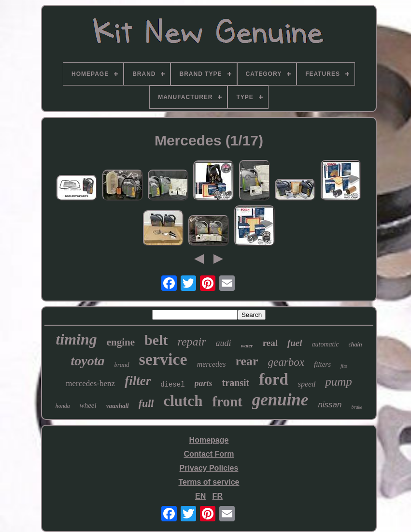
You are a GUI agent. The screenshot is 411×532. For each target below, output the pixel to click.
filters (322, 364)
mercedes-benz (90, 383)
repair (191, 342)
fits (344, 366)
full (146, 403)
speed (307, 384)
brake (357, 407)
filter (138, 381)
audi (224, 343)
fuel (295, 343)
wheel (88, 405)
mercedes (212, 364)
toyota (88, 361)
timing (76, 339)
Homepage (209, 440)
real (270, 343)
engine (121, 342)
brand (122, 365)
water (247, 345)
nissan (330, 405)
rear (247, 361)
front (227, 402)
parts (204, 383)
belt (156, 340)
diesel (172, 385)
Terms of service (209, 482)
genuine (280, 400)
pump (339, 381)
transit (236, 383)
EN (200, 496)
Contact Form (209, 454)
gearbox (286, 362)
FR (218, 496)
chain (355, 345)
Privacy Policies (209, 468)
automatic (326, 344)
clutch (183, 401)
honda (63, 406)
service (163, 359)
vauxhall (118, 406)
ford (274, 379)
